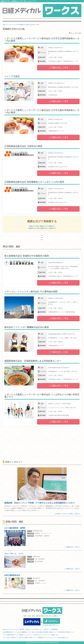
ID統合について (53, 632)
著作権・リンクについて (26, 635)
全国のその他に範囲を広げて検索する (42, 226)
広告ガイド (47, 629)
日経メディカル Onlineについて (34, 629)
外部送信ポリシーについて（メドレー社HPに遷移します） (53, 638)
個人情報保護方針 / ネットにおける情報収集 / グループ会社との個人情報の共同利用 (25, 632)
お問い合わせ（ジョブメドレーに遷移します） (47, 635)
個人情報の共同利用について (67, 632)
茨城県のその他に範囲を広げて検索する (42, 228)
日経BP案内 (55, 629)
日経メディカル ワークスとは (11, 629)
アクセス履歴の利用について (10, 635)
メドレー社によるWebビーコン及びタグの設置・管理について (19, 638)
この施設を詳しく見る (58, 68)
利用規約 (22, 629)
